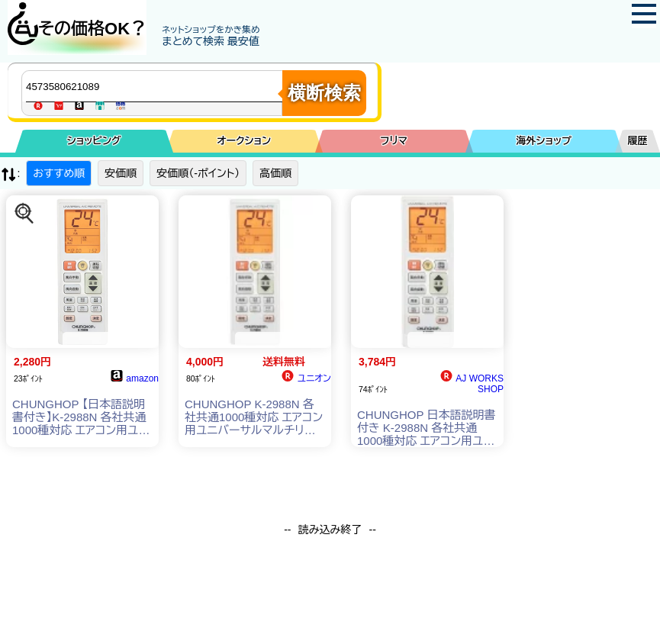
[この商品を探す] (24, 214)
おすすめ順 (59, 173)
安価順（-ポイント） (198, 173)
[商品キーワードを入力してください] (156, 86)
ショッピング (94, 141)
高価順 (275, 173)
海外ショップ (544, 141)
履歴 (638, 141)
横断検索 (324, 93)
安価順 (121, 173)
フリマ (394, 141)
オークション (244, 141)
